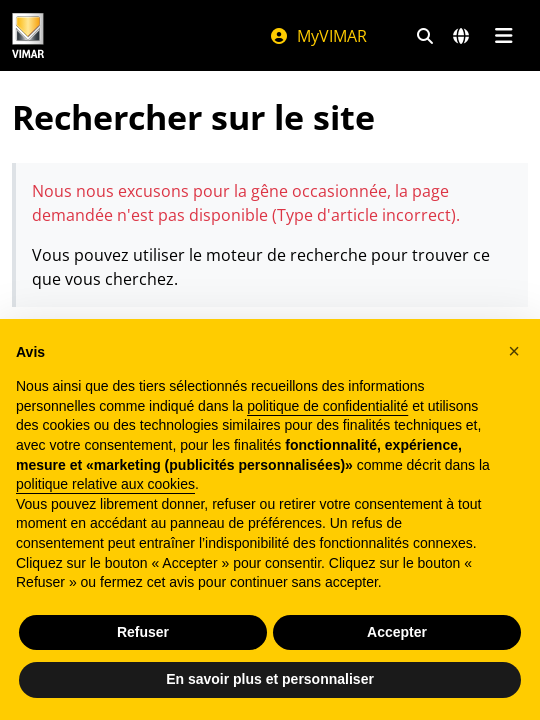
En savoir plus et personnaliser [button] (270, 679)
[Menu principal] (503, 36)
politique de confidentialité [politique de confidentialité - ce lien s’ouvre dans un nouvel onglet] (327, 406)
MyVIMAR (318, 36)
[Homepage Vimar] (28, 35)
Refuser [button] (143, 632)
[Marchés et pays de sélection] (461, 36)
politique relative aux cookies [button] (105, 484)
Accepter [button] (397, 632)
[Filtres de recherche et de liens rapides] (425, 36)
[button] (514, 351)
